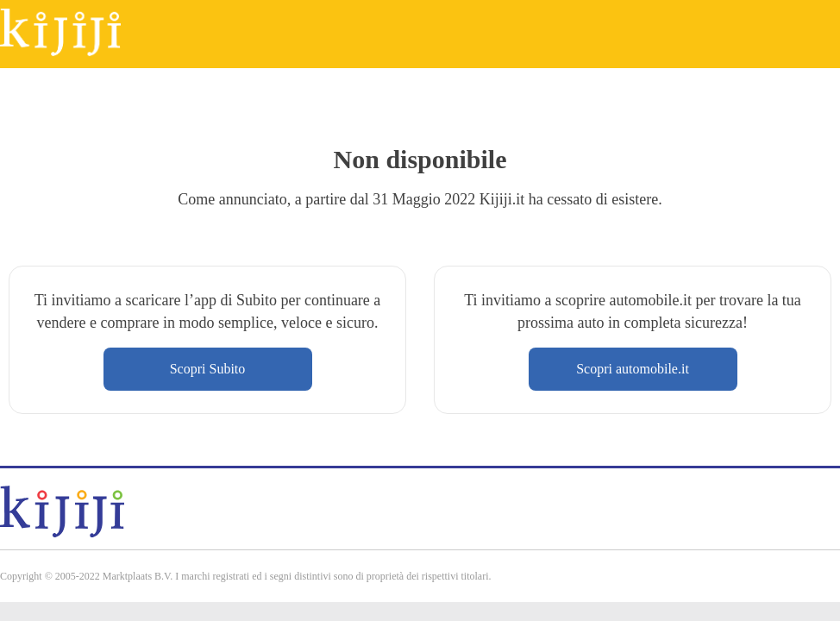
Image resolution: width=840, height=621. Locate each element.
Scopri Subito (208, 369)
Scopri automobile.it (633, 369)
